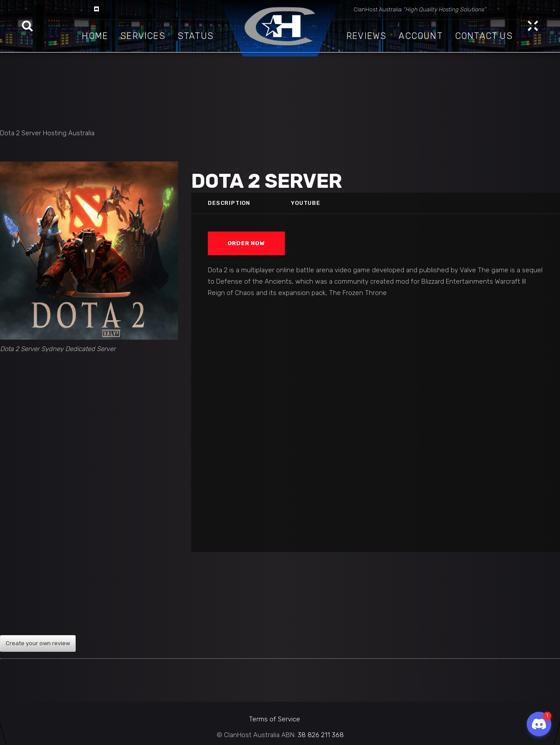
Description (229, 203)
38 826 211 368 (321, 735)
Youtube (306, 203)
